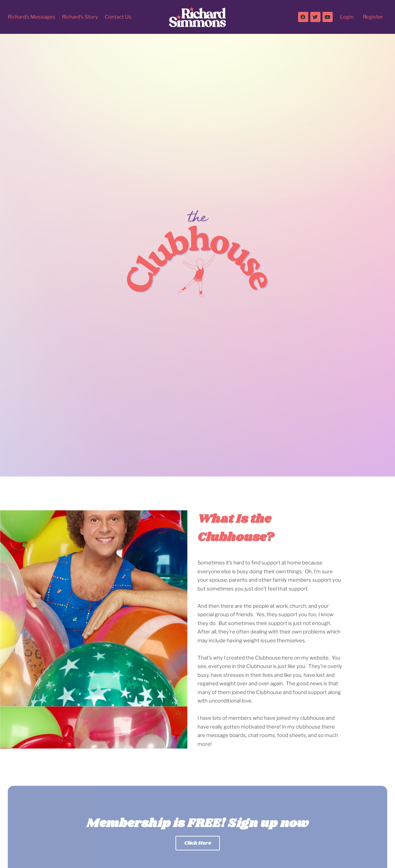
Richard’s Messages (32, 17)
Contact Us (118, 17)
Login (347, 17)
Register (373, 17)
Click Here (198, 843)
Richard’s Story (80, 17)
